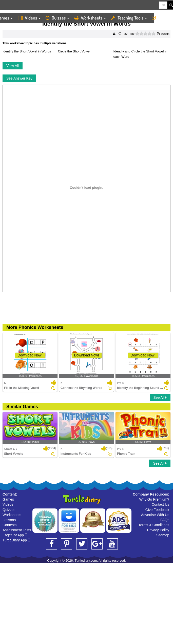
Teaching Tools (129, 18)
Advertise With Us (155, 515)
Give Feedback (157, 510)
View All (13, 66)
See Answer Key (19, 78)
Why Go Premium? (154, 499)
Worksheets (90, 18)
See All (160, 397)
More (161, 18)
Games (8, 499)
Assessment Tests (17, 530)
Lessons (9, 520)
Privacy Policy (158, 530)
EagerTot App (15, 535)
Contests (9, 525)
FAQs (165, 520)
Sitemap (163, 535)
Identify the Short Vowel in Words (27, 51)
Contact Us (160, 504)
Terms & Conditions (154, 525)
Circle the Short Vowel (74, 51)
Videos (29, 18)
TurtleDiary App (16, 540)
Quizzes (57, 18)
